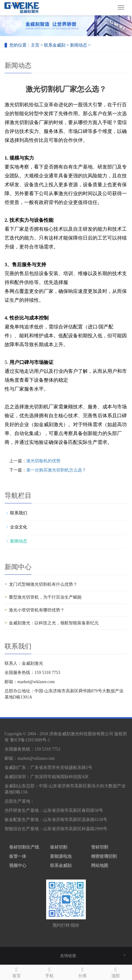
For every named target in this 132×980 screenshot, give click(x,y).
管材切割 (100, 847)
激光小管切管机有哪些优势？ (37, 610)
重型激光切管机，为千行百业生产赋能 (45, 597)
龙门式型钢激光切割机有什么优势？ (43, 584)
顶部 (116, 972)
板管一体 (18, 856)
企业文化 (19, 527)
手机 (50, 972)
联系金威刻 (55, 45)
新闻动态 (79, 45)
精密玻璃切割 (104, 856)
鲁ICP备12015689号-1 (30, 740)
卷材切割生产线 (24, 847)
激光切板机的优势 (43, 461)
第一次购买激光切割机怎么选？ (56, 470)
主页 (35, 45)
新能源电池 (61, 856)
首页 (16, 972)
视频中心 (18, 866)
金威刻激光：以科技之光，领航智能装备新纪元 (54, 623)
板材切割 (59, 847)
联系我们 (19, 513)
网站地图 (100, 866)
